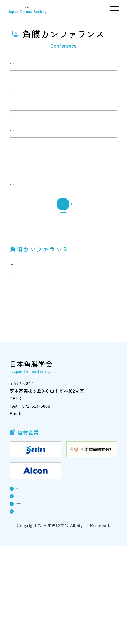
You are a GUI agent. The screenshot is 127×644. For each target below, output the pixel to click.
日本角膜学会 (29, 10)
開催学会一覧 (29, 405)
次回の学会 (27, 352)
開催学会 (25, 396)
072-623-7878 (37, 487)
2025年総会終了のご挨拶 (40, 378)
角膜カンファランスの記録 (42, 387)
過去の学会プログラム (38, 369)
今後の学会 (27, 360)
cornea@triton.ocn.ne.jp (50, 502)
